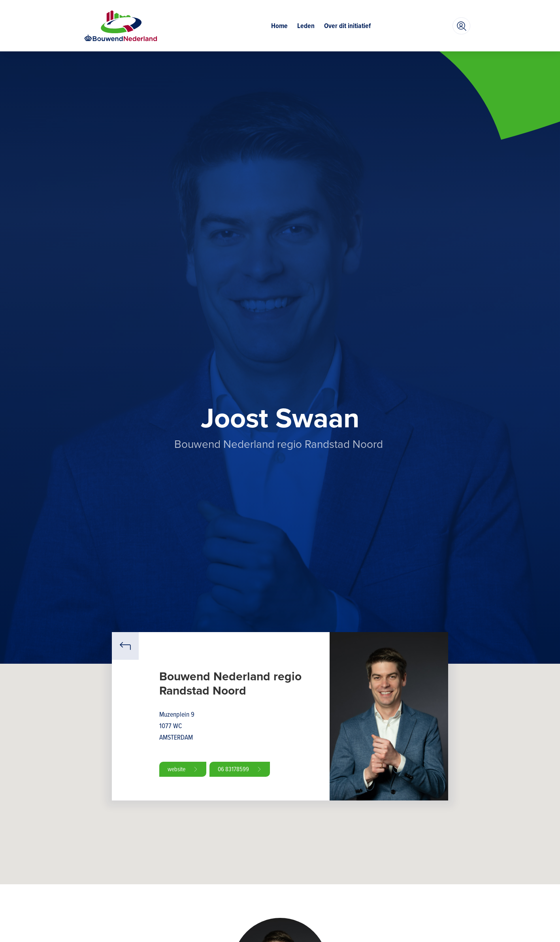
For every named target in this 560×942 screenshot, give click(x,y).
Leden (306, 26)
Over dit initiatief (347, 26)
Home (279, 26)
